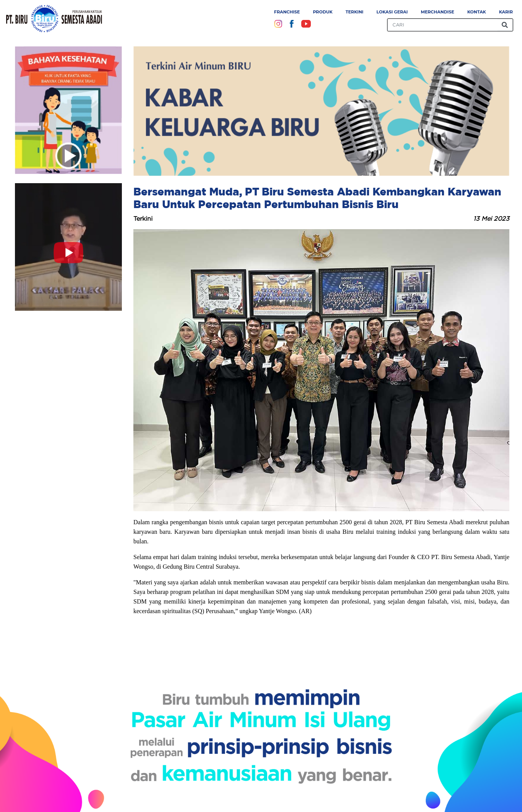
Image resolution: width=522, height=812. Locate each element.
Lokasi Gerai (392, 12)
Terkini (355, 12)
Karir (506, 12)
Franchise (287, 12)
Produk (323, 12)
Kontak (477, 12)
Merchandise (437, 12)
